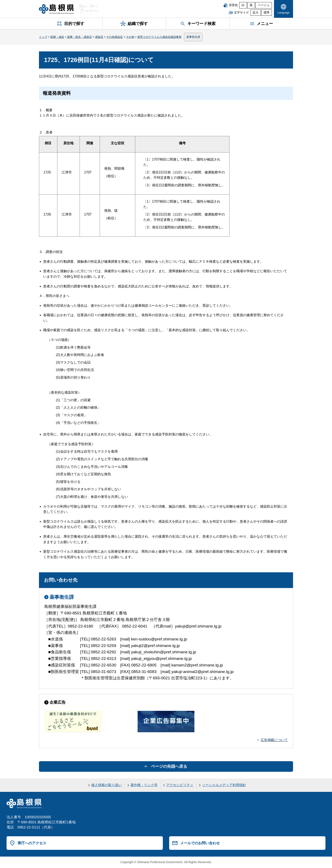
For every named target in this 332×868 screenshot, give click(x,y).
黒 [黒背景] (251, 5)
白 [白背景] (243, 5)
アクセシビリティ (180, 785)
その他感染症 (115, 37)
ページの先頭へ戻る (169, 766)
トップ (43, 37)
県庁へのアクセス (32, 843)
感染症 (99, 37)
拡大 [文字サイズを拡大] (256, 13)
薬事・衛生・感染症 (80, 37)
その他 (130, 37)
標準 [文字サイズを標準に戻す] (267, 13)
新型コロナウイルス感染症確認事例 (159, 37)
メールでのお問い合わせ (200, 843)
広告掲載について (274, 740)
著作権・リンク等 (144, 785)
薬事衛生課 (193, 37)
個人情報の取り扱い (107, 785)
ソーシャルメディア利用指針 (224, 785)
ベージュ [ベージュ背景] (264, 5)
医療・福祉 (57, 37)
